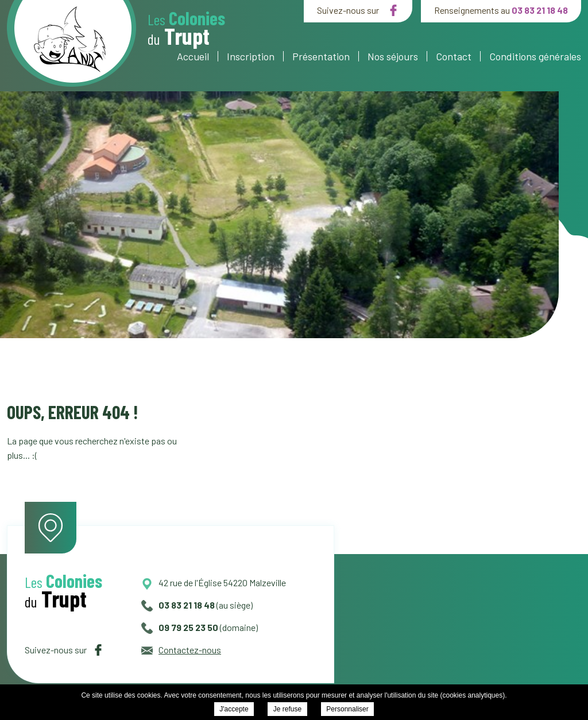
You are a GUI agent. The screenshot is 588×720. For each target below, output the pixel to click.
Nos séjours (393, 56)
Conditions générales (535, 56)
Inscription (251, 56)
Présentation (321, 56)
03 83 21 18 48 (540, 10)
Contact (454, 56)
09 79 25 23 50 (180, 627)
